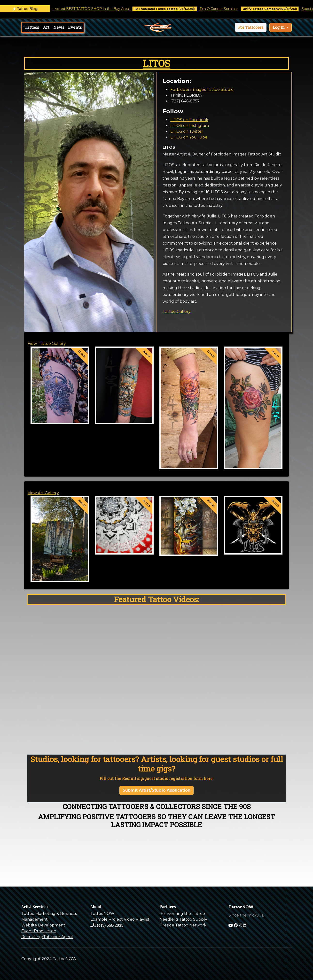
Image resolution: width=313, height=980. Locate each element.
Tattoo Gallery (177, 312)
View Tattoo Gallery (47, 343)
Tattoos (32, 27)
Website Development (43, 925)
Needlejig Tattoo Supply (183, 919)
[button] (251, 27)
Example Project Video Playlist (120, 919)
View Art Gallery (43, 493)
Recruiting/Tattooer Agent (47, 937)
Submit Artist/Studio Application (156, 790)
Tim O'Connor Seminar (233, 9)
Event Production (39, 931)
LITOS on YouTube (189, 137)
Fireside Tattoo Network (183, 925)
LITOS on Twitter (187, 131)
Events (75, 27)
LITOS (156, 63)
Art (46, 27)
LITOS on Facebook (189, 120)
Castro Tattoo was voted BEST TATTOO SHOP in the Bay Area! (91, 9)
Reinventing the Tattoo (182, 914)
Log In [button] (279, 27)
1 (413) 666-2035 (107, 925)
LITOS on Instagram (190, 126)
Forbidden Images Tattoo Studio (202, 89)
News (59, 27)
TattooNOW (102, 914)
